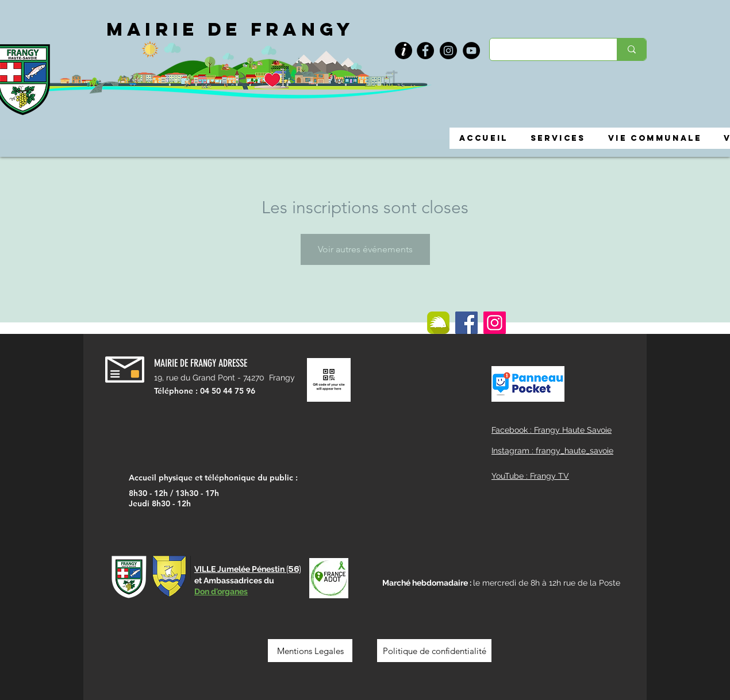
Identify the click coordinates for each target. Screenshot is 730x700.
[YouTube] (471, 51)
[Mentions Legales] (310, 651)
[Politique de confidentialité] (434, 651)
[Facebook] (425, 51)
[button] (404, 51)
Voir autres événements (365, 249)
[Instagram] (448, 51)
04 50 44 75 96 (228, 391)
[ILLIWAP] (438, 323)
